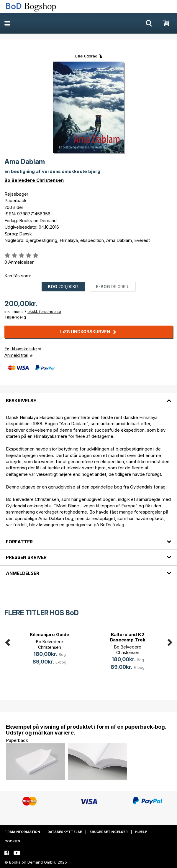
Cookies (12, 841)
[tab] (88, 397)
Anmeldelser (23, 573)
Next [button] (170, 641)
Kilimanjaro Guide (50, 635)
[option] (49, 649)
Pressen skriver (26, 557)
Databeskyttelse (65, 832)
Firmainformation (22, 832)
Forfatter (19, 542)
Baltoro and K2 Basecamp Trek (128, 637)
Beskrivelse (21, 401)
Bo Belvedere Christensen (34, 180)
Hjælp (141, 832)
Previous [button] (7, 641)
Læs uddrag (86, 56)
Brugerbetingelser (109, 832)
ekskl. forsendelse (44, 311)
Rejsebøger (16, 194)
